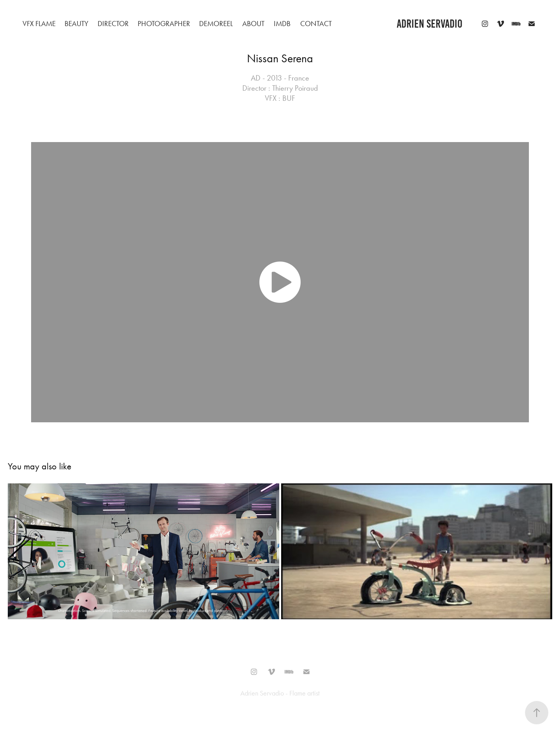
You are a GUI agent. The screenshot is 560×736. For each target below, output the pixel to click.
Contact (316, 24)
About (253, 24)
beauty (76, 24)
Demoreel (216, 24)
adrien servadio (430, 24)
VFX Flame (39, 24)
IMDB (282, 24)
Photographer (164, 24)
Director (113, 24)
